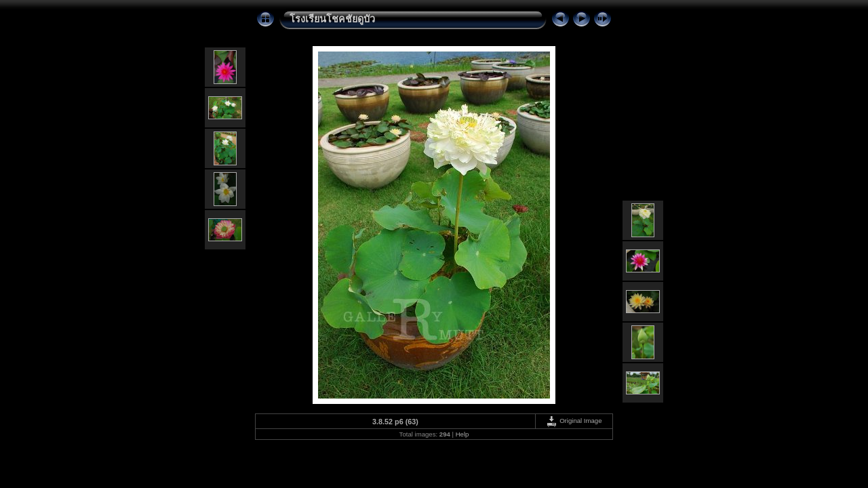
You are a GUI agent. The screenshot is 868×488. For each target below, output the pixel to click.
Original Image (574, 421)
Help (462, 434)
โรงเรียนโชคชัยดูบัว (332, 19)
